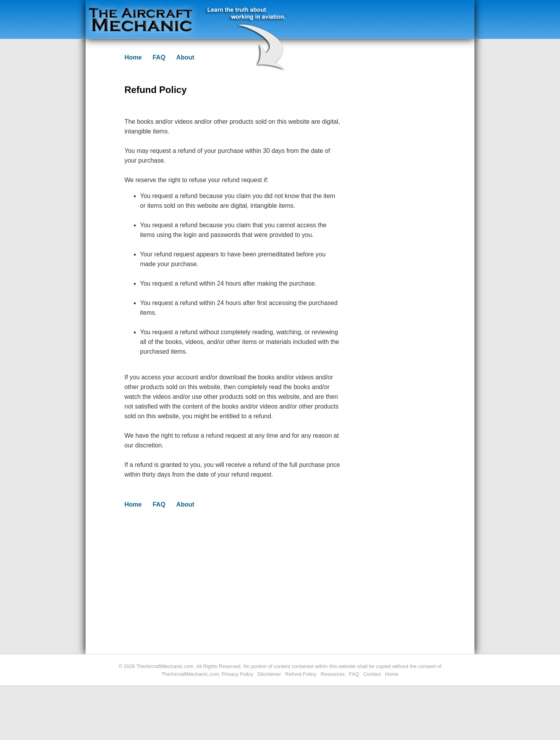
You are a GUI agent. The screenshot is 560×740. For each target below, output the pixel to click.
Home (133, 57)
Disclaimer (269, 674)
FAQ (159, 57)
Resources (332, 674)
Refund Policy (301, 674)
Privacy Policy (237, 674)
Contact (372, 674)
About (185, 57)
